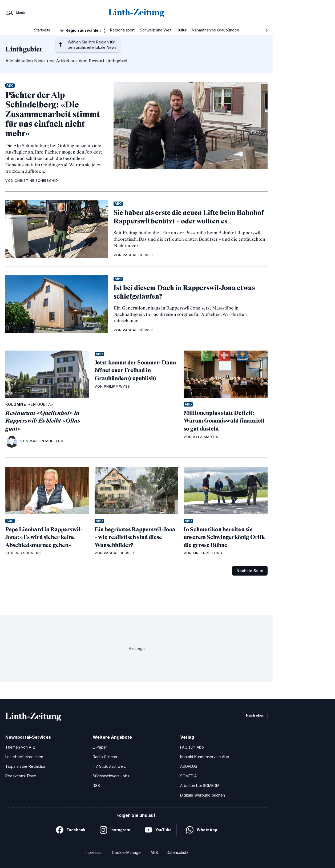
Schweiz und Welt (156, 30)
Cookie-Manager (127, 852)
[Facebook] (71, 830)
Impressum (94, 852)
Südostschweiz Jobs (111, 776)
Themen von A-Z (20, 747)
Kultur (182, 30)
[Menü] (15, 13)
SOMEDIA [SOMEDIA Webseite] (188, 776)
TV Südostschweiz (109, 766)
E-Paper (100, 747)
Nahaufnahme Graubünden (215, 30)
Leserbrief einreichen (24, 757)
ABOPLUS (189, 766)
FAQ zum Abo (192, 747)
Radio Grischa (105, 757)
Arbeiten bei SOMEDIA (200, 785)
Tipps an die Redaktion (26, 766)
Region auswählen (83, 30)
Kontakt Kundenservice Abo (205, 757)
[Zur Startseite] (136, 13)
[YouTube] (158, 830)
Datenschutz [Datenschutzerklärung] (177, 852)
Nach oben (254, 716)
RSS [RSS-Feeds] (96, 785)
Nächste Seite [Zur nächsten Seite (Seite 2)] (250, 571)
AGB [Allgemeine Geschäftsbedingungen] (154, 852)
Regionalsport (122, 30)
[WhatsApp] (202, 830)
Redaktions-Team (21, 776)
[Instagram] (115, 830)
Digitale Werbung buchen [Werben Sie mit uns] (203, 795)
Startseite (42, 30)
